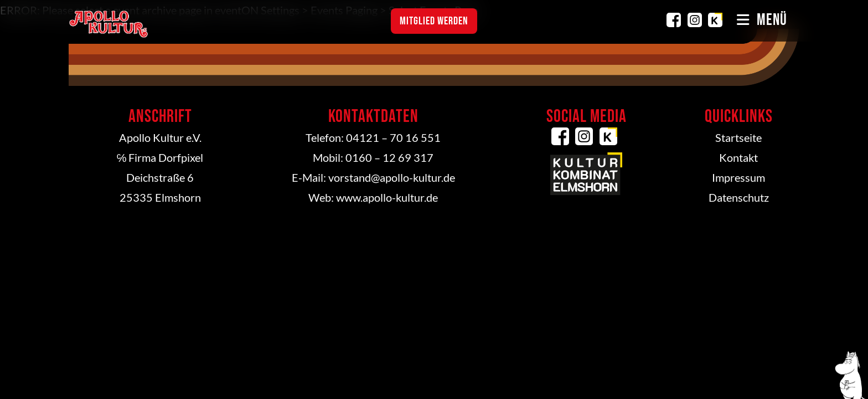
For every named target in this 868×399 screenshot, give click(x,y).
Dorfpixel (181, 157)
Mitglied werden (434, 21)
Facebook (674, 20)
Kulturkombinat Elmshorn (715, 20)
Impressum (738, 177)
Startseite (738, 137)
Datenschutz (739, 197)
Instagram (695, 20)
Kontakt (738, 157)
